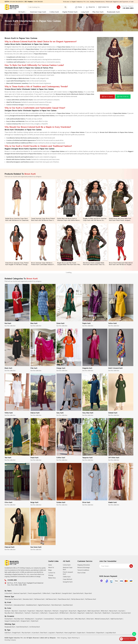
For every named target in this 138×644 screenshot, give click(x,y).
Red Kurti (7, 611)
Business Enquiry (127, 639)
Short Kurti (44, 633)
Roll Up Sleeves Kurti (78, 599)
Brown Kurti (73, 611)
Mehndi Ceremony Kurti (102, 619)
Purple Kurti (31, 611)
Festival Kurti (9, 619)
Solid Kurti (8, 633)
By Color (14, 25)
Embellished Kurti (31, 605)
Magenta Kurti (82, 611)
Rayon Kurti (88, 593)
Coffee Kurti (44, 613)
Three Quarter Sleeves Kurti (13, 599)
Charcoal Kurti (116, 613)
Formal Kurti (59, 619)
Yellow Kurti (40, 611)
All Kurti (22, 12)
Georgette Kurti (68, 582)
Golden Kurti (90, 613)
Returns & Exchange (84, 568)
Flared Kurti (60, 633)
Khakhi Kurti (106, 613)
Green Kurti (23, 611)
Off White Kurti (64, 613)
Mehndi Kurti (19, 613)
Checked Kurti (91, 633)
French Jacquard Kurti (68, 573)
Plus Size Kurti (98, 12)
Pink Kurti (55, 611)
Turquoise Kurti (53, 613)
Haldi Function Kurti (116, 619)
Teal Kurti (27, 613)
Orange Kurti (64, 611)
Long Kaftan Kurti (111, 633)
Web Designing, (62, 638)
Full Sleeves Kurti (39, 599)
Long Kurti (85, 12)
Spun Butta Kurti (78, 593)
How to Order (82, 573)
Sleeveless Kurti (28, 599)
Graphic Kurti (81, 633)
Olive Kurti (73, 613)
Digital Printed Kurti (70, 12)
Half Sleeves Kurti (51, 599)
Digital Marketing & (74, 638)
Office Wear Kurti (80, 619)
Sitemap (51, 575)
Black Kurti (48, 611)
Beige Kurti (81, 613)
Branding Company (10, 640)
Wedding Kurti (29, 619)
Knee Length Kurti (70, 633)
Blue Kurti (15, 611)
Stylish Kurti (35, 621)
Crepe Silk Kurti (67, 579)
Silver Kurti (98, 613)
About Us (90, 7)
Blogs (50, 570)
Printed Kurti (8, 605)
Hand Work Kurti (68, 605)
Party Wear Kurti (19, 619)
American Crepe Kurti (38, 12)
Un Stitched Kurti (35, 627)
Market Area (52, 578)
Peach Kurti (35, 613)
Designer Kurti (25, 621)
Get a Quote (107, 97)
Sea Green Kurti (126, 613)
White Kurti (104, 611)
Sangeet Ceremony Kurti (12, 621)
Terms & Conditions (83, 570)
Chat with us (123, 97)
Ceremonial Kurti (49, 619)
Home (78, 7)
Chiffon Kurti (67, 577)
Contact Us (104, 7)
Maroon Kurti (113, 611)
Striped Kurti (100, 633)
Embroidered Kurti (19, 605)
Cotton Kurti (54, 12)
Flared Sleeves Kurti (64, 599)
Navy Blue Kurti (9, 613)
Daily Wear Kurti (69, 619)
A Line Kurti (35, 633)
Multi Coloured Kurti (94, 611)
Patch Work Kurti (56, 605)
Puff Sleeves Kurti (91, 599)
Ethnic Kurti (90, 619)
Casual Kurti (39, 619)
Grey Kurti (121, 611)
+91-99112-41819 (128, 8)
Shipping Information (84, 565)
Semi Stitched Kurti (22, 627)
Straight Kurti (16, 633)
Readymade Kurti (113, 12)
